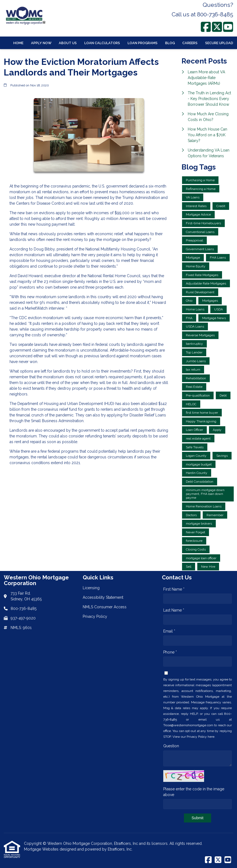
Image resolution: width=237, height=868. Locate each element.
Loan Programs (143, 43)
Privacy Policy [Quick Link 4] (95, 616)
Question (171, 746)
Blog (170, 43)
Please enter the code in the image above (194, 792)
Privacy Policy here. (201, 737)
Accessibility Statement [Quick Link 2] (103, 597)
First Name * (174, 589)
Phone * (170, 652)
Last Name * (174, 610)
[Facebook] (206, 27)
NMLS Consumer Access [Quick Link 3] (105, 607)
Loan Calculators (102, 43)
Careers (190, 43)
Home (18, 43)
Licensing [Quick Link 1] (91, 588)
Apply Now (41, 43)
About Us (68, 43)
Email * (169, 631)
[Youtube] (228, 27)
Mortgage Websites (42, 849)
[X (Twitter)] (217, 27)
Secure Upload (219, 43)
